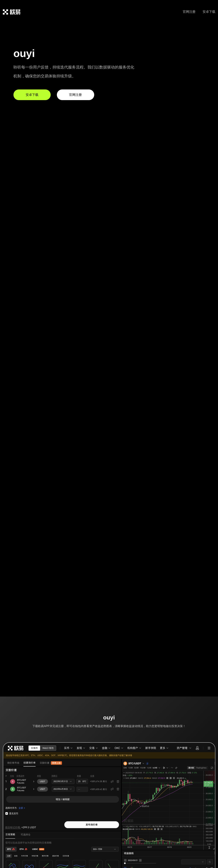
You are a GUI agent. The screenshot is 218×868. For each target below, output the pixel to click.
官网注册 (189, 12)
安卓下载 (209, 12)
